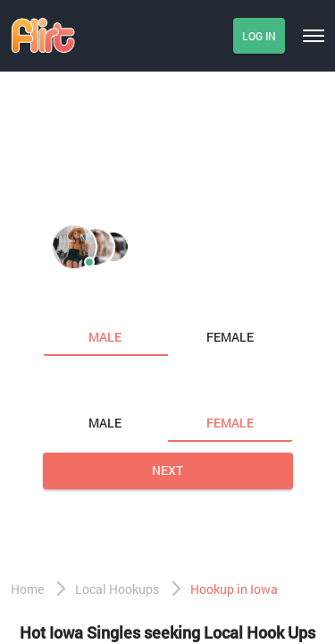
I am (59, 300)
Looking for (83, 386)
